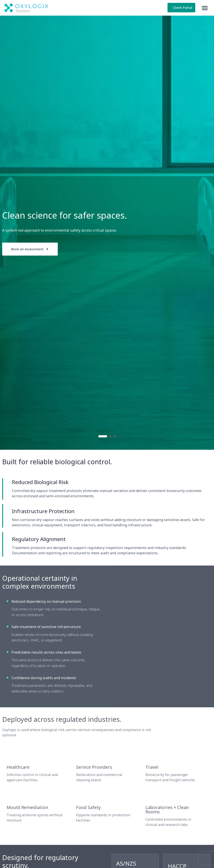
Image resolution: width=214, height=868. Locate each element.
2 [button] (110, 436)
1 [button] (103, 436)
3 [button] (115, 436)
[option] (107, 233)
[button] (205, 8)
